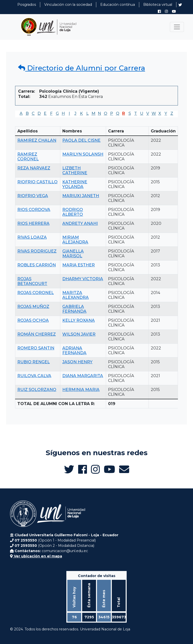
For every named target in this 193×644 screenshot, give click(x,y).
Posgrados (27, 5)
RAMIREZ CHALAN (37, 140)
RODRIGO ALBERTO (73, 212)
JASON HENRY (77, 362)
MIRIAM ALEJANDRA (75, 240)
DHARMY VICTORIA (83, 279)
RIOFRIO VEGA (33, 196)
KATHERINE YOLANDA (75, 184)
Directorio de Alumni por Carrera (82, 68)
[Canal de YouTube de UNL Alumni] (174, 11)
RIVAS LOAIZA (32, 237)
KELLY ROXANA (79, 320)
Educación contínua (118, 5)
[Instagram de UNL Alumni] (166, 11)
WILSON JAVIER (79, 334)
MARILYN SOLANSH (83, 154)
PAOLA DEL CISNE (81, 140)
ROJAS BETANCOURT (32, 281)
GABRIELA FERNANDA (74, 309)
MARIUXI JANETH (81, 196)
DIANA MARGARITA (83, 376)
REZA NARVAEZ (34, 168)
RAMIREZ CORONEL (28, 157)
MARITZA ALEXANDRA (76, 295)
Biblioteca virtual (158, 5)
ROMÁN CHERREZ (37, 334)
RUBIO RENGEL (34, 362)
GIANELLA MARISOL (73, 254)
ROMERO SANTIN (36, 348)
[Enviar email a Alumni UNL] (124, 469)
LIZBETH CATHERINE (75, 170)
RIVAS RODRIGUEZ (37, 251)
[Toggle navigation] (177, 27)
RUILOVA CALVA (34, 376)
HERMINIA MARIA (81, 390)
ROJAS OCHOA (33, 320)
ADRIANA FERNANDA (74, 350)
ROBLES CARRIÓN (37, 265)
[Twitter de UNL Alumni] (180, 5)
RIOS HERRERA (33, 223)
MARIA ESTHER (79, 265)
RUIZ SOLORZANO (37, 390)
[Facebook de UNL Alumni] (159, 11)
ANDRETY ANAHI (80, 223)
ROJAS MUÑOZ (33, 307)
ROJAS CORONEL (36, 293)
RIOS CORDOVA (34, 210)
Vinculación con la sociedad (68, 5)
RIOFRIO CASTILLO (37, 182)
